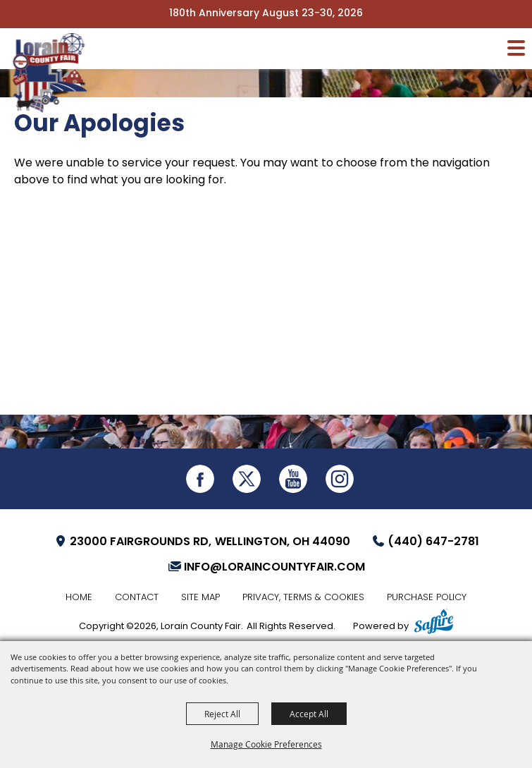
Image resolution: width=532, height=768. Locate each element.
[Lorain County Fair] (53, 78)
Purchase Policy (427, 598)
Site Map (200, 598)
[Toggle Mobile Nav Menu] (516, 48)
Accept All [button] (309, 714)
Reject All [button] (222, 714)
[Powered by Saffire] (434, 623)
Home (79, 598)
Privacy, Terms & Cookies (303, 598)
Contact (137, 598)
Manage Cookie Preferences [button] (266, 744)
